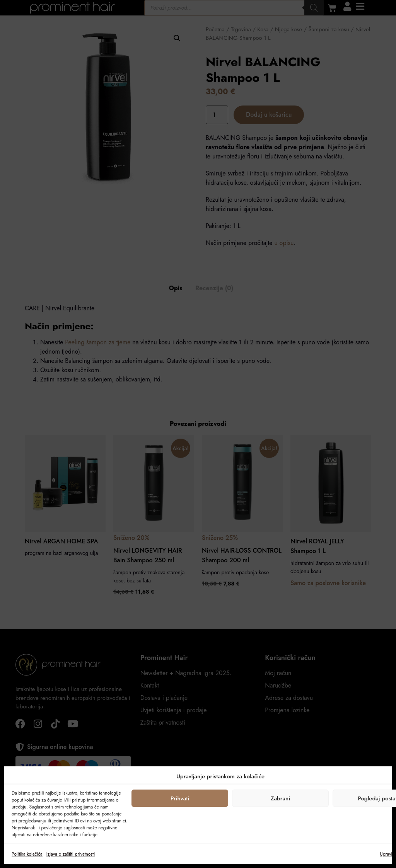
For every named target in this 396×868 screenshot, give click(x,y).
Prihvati (180, 798)
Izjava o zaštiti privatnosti (71, 854)
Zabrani (280, 798)
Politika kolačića (27, 854)
